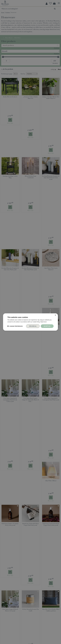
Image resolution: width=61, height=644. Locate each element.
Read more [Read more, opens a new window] (44, 322)
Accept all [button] (47, 326)
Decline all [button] (33, 326)
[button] (15, 326)
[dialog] (30, 322)
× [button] (55, 315)
